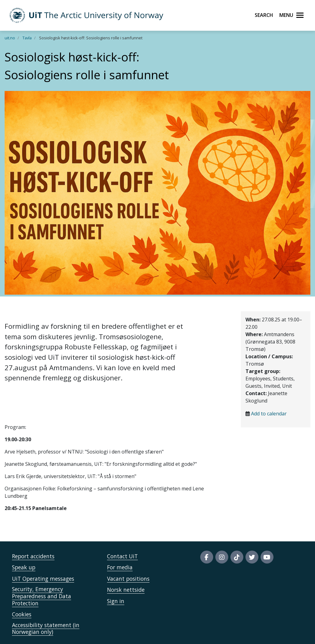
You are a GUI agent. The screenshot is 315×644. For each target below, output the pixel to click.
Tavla (27, 38)
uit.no (10, 38)
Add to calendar (269, 414)
